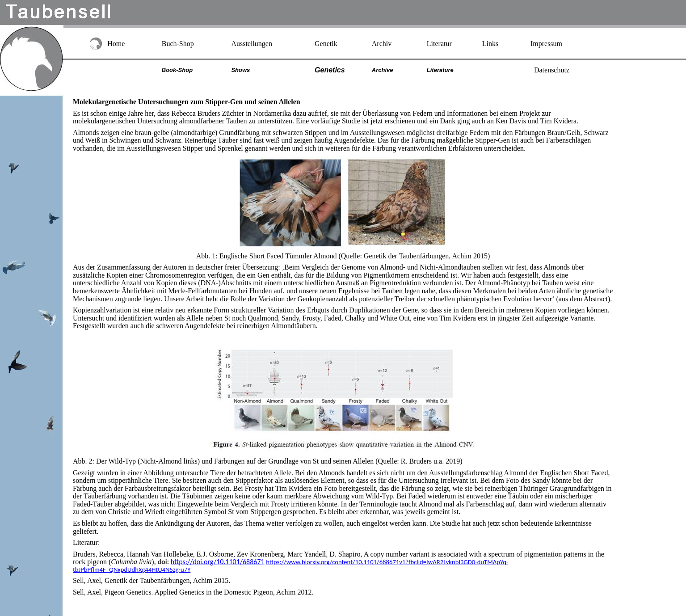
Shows (240, 70)
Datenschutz (552, 70)
